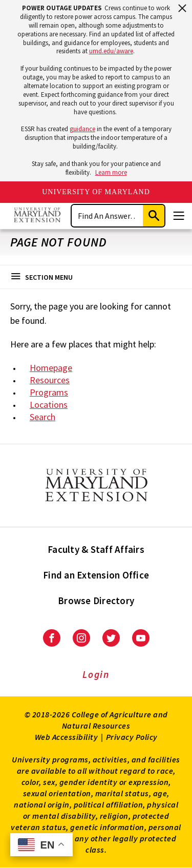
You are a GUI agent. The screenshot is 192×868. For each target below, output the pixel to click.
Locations (49, 405)
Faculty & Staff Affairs (96, 549)
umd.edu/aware (111, 51)
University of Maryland (96, 192)
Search (42, 417)
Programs (49, 392)
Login (96, 674)
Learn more (111, 172)
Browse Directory (96, 601)
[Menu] (179, 216)
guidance (82, 129)
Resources (50, 380)
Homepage (51, 368)
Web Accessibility (67, 737)
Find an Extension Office (96, 575)
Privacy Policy (132, 737)
